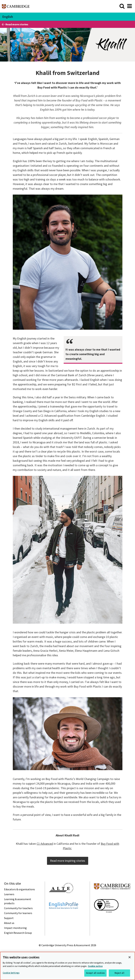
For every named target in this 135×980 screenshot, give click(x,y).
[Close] (130, 957)
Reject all (119, 973)
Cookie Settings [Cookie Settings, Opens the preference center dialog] (11, 973)
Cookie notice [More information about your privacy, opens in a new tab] (95, 966)
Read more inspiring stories (68, 861)
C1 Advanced (45, 844)
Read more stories (17, 24)
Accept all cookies (95, 973)
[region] (67, 966)
